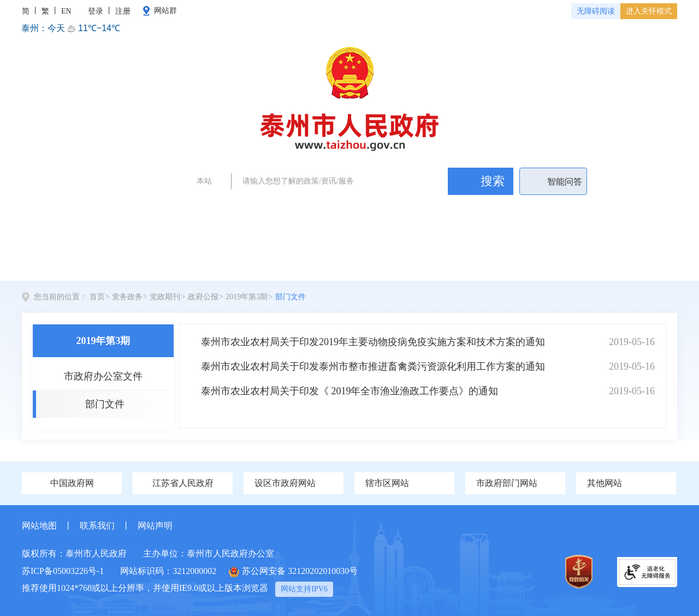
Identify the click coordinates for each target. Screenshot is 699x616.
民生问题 (447, 207)
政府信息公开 (384, 262)
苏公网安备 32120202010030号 (293, 572)
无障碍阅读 (596, 11)
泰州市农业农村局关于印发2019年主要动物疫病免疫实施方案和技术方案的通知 (373, 342)
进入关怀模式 (649, 11)
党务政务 (132, 267)
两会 (240, 207)
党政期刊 (165, 297)
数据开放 (636, 262)
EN (66, 11)
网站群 (165, 11)
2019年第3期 (247, 297)
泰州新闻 (368, 207)
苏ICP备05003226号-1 (63, 571)
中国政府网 (72, 483)
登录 (96, 11)
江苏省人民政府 (183, 483)
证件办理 (328, 207)
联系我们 (97, 526)
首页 (63, 262)
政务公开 (407, 207)
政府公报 (203, 297)
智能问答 (565, 182)
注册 (123, 11)
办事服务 (475, 262)
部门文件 (291, 297)
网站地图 (39, 526)
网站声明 (155, 526)
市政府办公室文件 (103, 376)
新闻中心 (212, 262)
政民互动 (555, 262)
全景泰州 (293, 262)
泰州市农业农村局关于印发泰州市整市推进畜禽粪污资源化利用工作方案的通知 (373, 366)
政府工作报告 (280, 207)
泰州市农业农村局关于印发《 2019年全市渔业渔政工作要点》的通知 (350, 391)
